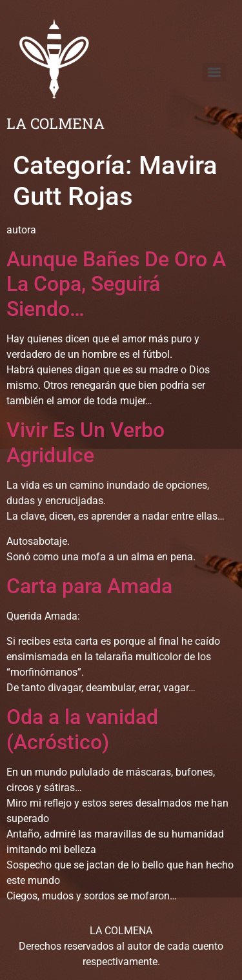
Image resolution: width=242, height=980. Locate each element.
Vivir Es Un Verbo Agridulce (86, 442)
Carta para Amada (89, 586)
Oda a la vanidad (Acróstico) (82, 729)
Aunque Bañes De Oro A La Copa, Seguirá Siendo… (116, 284)
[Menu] (214, 72)
